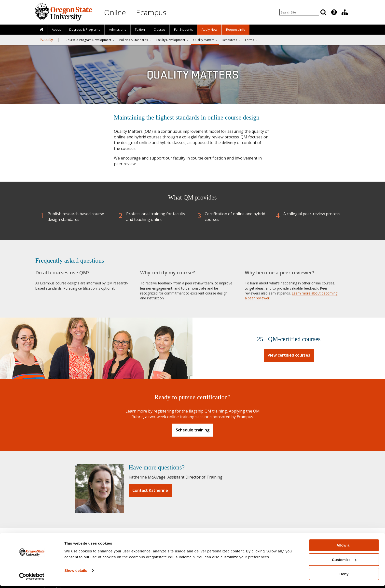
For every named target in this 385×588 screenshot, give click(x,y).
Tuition (140, 29)
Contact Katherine (150, 490)
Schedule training (193, 430)
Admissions (118, 29)
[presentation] (334, 12)
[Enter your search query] (299, 12)
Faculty (47, 40)
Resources (230, 40)
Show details (76, 572)
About (56, 29)
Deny (344, 576)
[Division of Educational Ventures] (345, 12)
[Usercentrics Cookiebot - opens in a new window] (32, 578)
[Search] (323, 12)
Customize (344, 562)
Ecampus (151, 12)
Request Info (236, 29)
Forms (249, 40)
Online (115, 12)
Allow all (344, 547)
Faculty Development (171, 40)
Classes (160, 29)
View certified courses (289, 355)
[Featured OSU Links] (334, 12)
